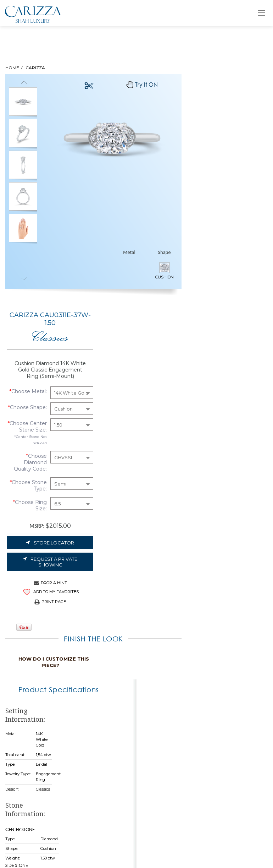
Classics (224, 113)
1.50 (232, 213)
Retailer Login (218, 664)
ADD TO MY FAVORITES (224, 380)
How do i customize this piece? (227, 434)
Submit (113, 825)
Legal (18, 688)
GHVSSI (237, 245)
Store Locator (224, 331)
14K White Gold (245, 177)
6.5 (231, 292)
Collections (120, 687)
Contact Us (120, 711)
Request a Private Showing (224, 350)
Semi (234, 272)
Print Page (224, 390)
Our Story (118, 676)
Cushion (237, 193)
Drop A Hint (224, 371)
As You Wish (121, 699)
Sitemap (22, 699)
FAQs (18, 676)
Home (114, 664)
